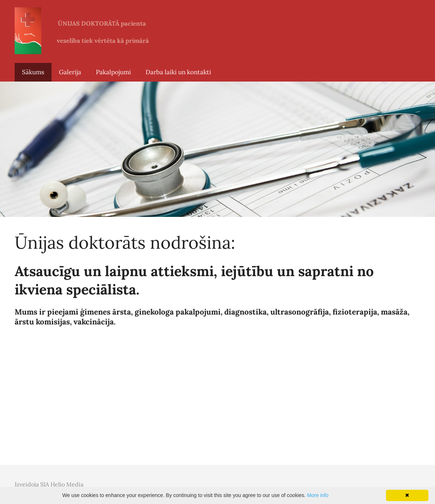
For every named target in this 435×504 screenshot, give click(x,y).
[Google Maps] (217, 402)
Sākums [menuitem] (33, 72)
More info (318, 495)
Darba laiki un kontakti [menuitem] (178, 72)
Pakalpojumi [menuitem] (113, 72)
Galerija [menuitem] (70, 72)
